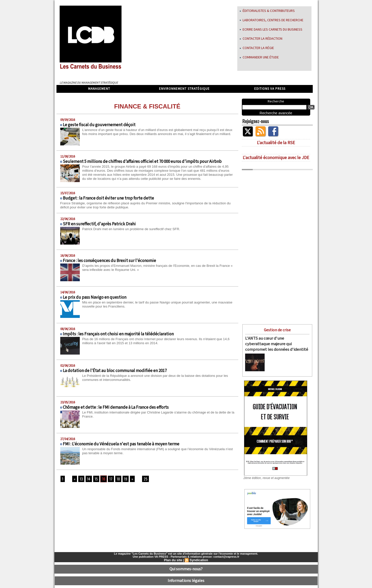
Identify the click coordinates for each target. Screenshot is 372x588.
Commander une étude (259, 57)
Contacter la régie (257, 48)
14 (87, 480)
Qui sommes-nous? (186, 564)
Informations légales (186, 574)
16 (101, 480)
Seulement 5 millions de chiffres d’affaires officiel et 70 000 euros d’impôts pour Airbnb (142, 162)
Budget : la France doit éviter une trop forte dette (108, 200)
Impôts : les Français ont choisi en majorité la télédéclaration (118, 335)
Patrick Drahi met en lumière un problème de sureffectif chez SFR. (134, 230)
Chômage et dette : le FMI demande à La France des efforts (116, 409)
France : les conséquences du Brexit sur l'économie (109, 262)
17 (108, 480)
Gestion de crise (277, 329)
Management (99, 89)
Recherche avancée (276, 113)
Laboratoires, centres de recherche (272, 20)
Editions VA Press (270, 89)
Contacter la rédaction (261, 39)
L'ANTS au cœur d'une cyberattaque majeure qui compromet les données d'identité (274, 342)
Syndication (198, 556)
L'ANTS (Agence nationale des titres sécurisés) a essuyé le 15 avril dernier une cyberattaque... (288, 358)
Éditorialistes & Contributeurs (267, 11)
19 (122, 480)
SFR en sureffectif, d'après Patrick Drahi (99, 225)
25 (141, 480)
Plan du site (174, 556)
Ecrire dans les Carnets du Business (271, 30)
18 (115, 480)
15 (94, 480)
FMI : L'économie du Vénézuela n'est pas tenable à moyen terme (121, 445)
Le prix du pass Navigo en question (95, 299)
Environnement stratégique (184, 89)
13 (81, 480)
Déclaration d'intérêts (186, 584)
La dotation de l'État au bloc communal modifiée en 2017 (115, 372)
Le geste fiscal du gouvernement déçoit (99, 125)
